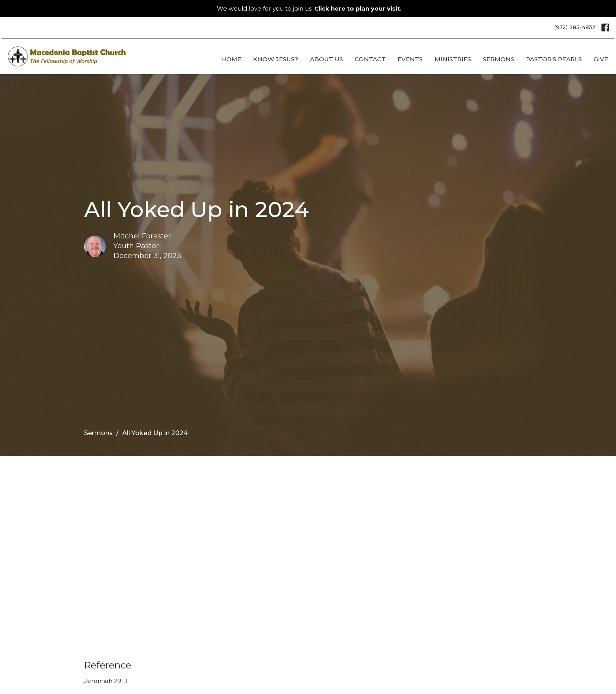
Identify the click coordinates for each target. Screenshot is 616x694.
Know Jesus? (276, 59)
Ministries (453, 59)
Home (231, 59)
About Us (326, 59)
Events (410, 59)
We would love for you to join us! (309, 8)
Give (601, 59)
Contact (370, 59)
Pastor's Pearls (554, 59)
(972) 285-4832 (575, 27)
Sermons (499, 59)
